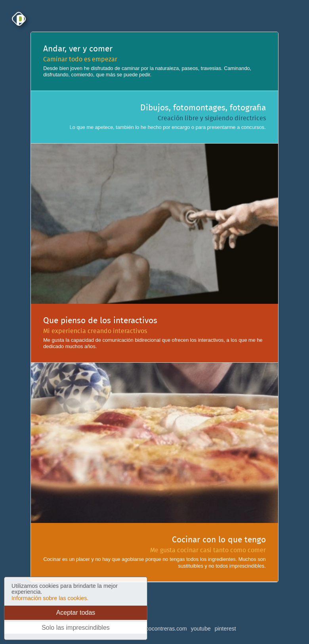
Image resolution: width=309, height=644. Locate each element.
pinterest (225, 629)
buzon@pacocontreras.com (153, 629)
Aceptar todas (76, 613)
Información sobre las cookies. (50, 598)
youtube (201, 629)
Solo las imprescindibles (76, 628)
